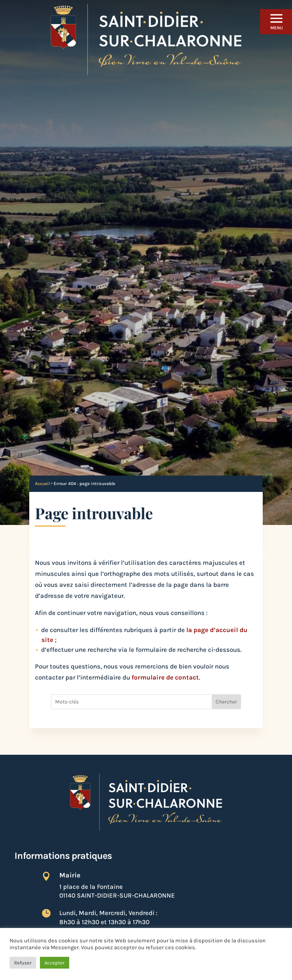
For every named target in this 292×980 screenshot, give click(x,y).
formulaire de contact (165, 677)
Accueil (42, 484)
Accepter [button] (55, 963)
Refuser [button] (23, 963)
